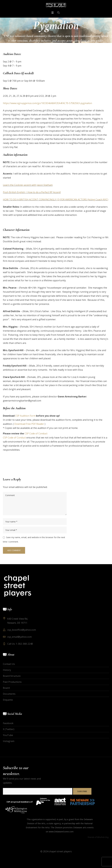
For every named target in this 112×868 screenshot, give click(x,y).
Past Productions (12, 682)
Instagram (9, 741)
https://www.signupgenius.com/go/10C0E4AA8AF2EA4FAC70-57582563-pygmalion (47, 103)
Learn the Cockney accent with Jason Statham (28, 185)
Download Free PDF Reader (29, 424)
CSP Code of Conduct (36, 433)
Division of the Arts (36, 823)
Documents (9, 694)
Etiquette (8, 700)
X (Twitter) (9, 729)
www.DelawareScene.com (61, 832)
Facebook (8, 723)
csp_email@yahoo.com (19, 637)
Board (6, 688)
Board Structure (12, 676)
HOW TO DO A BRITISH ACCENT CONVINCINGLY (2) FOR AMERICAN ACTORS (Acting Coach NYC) (56, 200)
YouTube (8, 735)
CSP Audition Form (25, 416)
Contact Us (9, 664)
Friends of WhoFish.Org (98, 837)
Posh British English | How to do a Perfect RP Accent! (32, 192)
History (7, 670)
